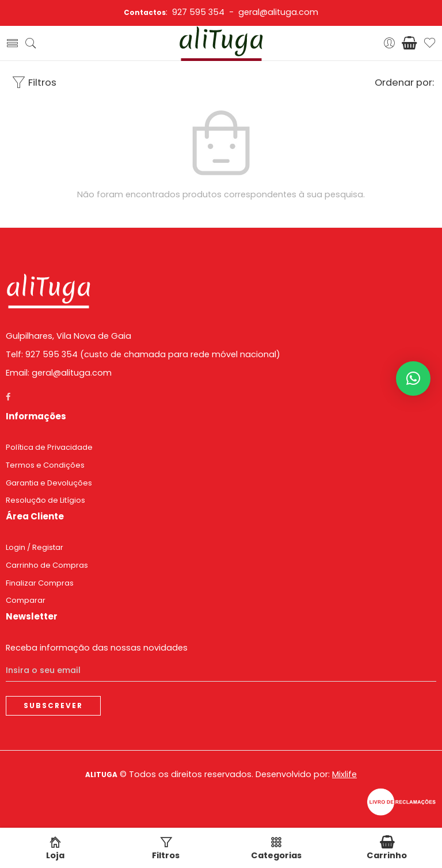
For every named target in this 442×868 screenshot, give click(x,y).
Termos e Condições (45, 465)
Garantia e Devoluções (49, 483)
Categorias (276, 849)
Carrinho (387, 849)
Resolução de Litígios (45, 500)
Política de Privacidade (49, 447)
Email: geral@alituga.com (59, 373)
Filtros (34, 83)
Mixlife (344, 774)
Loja (55, 849)
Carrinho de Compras (47, 565)
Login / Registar (35, 547)
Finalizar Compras (40, 583)
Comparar (26, 600)
